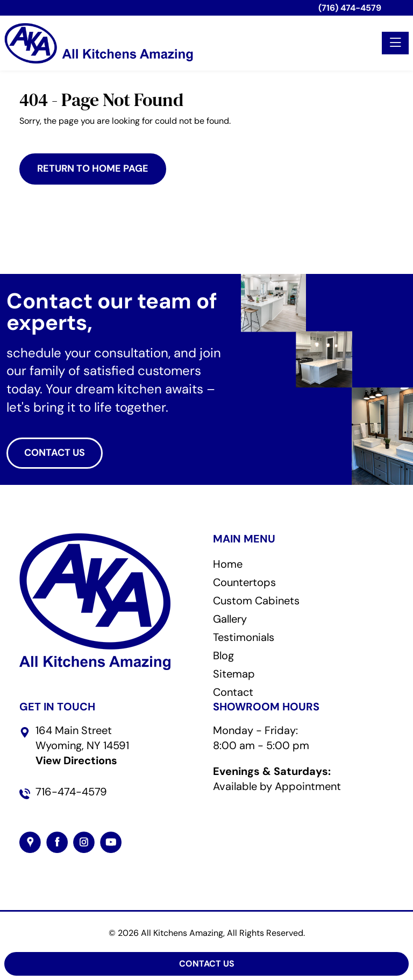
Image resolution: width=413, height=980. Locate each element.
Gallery (230, 619)
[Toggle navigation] (395, 43)
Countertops (244, 582)
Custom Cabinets (256, 601)
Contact (233, 692)
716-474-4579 (71, 792)
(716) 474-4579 (350, 8)
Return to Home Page (93, 168)
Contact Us (207, 964)
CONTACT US (55, 453)
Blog (223, 655)
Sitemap (234, 674)
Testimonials (244, 637)
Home (228, 564)
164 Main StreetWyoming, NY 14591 (82, 745)
